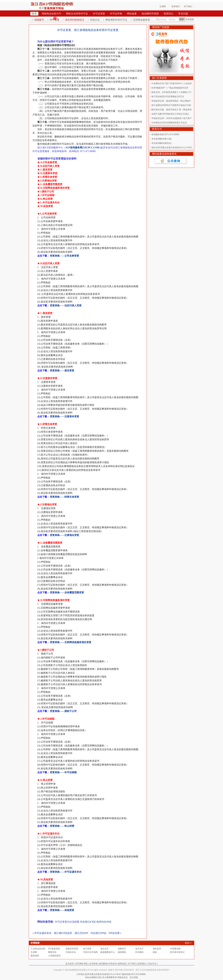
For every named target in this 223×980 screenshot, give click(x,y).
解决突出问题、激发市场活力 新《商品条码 (172, 110)
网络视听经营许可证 (116, 20)
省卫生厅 (139, 949)
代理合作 (112, 964)
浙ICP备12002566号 (124, 970)
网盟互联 (52, 952)
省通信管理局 (72, 949)
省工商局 (87, 949)
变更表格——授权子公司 (63, 711)
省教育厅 (122, 949)
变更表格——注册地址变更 (64, 535)
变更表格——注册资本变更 (64, 417)
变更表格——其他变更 (62, 910)
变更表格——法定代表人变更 (66, 306)
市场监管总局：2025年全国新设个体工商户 (172, 118)
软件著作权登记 (177, 952)
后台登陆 (134, 977)
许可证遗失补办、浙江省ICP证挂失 (53, 933)
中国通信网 (175, 949)
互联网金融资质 (141, 20)
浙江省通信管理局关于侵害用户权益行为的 (171, 105)
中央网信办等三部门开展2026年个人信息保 (172, 83)
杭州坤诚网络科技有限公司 (77, 970)
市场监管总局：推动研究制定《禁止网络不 (171, 101)
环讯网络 (139, 952)
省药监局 (157, 949)
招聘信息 (122, 964)
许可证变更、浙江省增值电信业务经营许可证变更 (88, 30)
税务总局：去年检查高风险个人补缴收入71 (171, 92)
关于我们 (188, 6)
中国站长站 (71, 952)
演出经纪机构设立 (75, 20)
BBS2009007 (163, 970)
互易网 (163, 6)
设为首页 (70, 964)
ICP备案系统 (54, 949)
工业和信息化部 (38, 949)
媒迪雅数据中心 (108, 952)
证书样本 (94, 964)
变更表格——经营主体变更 (64, 497)
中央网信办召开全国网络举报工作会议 (169, 123)
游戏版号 (39, 20)
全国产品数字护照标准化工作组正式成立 (170, 114)
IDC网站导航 (82, 964)
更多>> (188, 943)
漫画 (155, 952)
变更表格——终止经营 (62, 826)
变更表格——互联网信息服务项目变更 (71, 642)
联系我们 (176, 6)
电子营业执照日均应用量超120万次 (168, 97)
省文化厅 (105, 949)
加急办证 (95, 20)
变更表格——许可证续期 (63, 772)
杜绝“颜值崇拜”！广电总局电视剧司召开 (170, 88)
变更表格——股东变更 (62, 371)
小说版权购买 (54, 956)
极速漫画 (35, 956)
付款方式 (152, 964)
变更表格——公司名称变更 (64, 256)
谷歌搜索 (190, 19)
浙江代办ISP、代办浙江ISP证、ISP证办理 (97, 933)
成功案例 (103, 964)
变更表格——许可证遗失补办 (66, 872)
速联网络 (122, 952)
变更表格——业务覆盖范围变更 (67, 593)
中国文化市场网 (90, 952)
